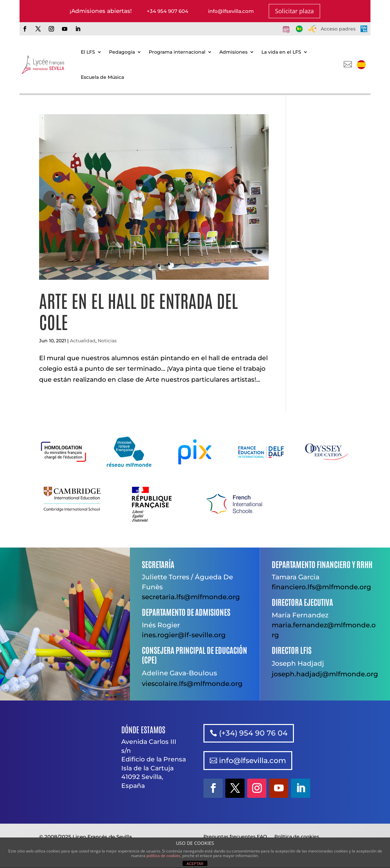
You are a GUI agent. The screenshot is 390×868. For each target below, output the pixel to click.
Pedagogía (122, 52)
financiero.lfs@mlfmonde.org (321, 587)
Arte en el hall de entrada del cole (138, 311)
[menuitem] (361, 65)
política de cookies (163, 856)
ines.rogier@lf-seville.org (184, 635)
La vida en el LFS (281, 52)
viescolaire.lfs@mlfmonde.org (192, 684)
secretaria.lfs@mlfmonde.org (191, 597)
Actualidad (83, 341)
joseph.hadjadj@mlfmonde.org (325, 674)
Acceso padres (338, 29)
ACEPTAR (195, 864)
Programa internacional (177, 52)
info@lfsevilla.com (231, 11)
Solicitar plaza (294, 11)
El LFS (88, 52)
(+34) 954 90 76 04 (253, 733)
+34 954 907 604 (167, 11)
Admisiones (233, 52)
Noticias (107, 341)
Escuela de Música (102, 77)
